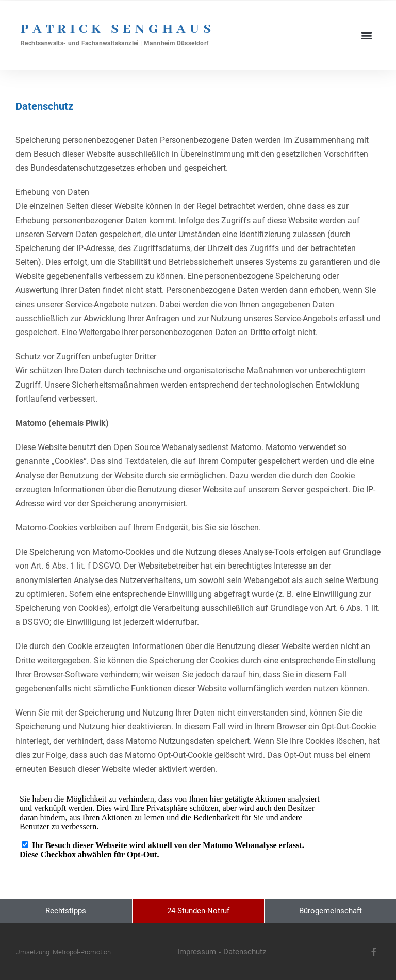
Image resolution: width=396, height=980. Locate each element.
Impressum (197, 952)
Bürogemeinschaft (331, 911)
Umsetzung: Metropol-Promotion (63, 952)
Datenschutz (245, 952)
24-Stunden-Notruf (198, 911)
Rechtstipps (66, 911)
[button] (367, 35)
